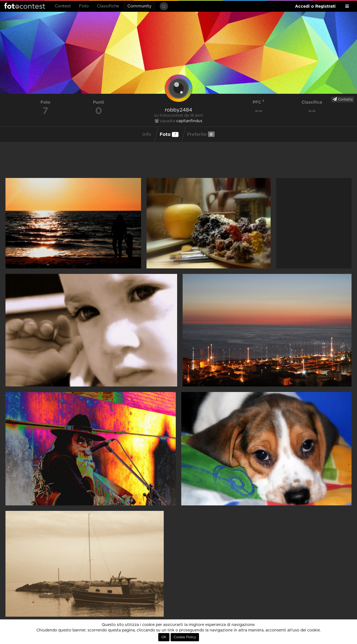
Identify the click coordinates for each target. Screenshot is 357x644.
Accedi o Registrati (315, 6)
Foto (84, 6)
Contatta (343, 99)
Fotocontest (25, 6)
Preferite (201, 134)
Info (147, 134)
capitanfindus (189, 121)
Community (139, 6)
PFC (258, 102)
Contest (63, 6)
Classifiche (108, 6)
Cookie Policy (185, 637)
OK (164, 637)
